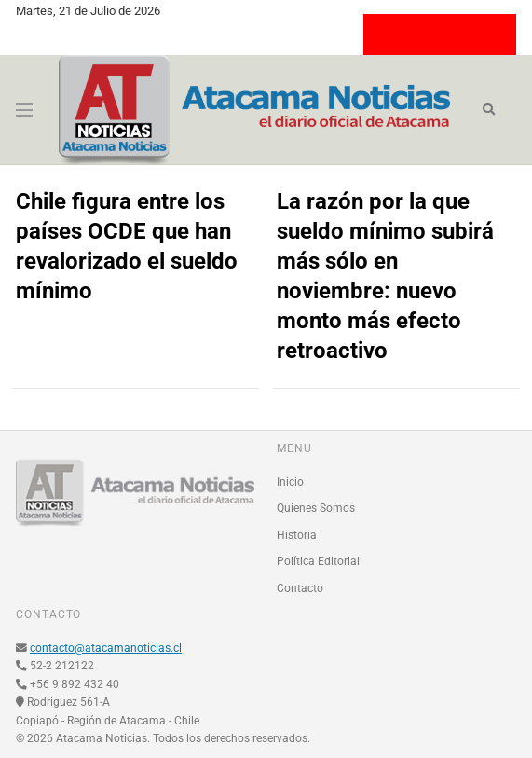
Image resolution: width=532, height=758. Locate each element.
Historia (297, 535)
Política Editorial (318, 561)
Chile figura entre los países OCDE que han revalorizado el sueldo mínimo (127, 246)
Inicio (290, 482)
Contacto (300, 588)
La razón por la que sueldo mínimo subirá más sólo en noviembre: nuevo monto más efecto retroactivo (385, 276)
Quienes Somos (316, 508)
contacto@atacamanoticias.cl (106, 648)
